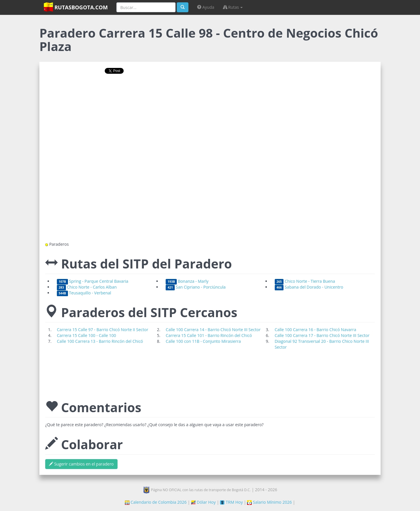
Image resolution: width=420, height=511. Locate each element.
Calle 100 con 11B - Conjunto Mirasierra (203, 341)
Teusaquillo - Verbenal (84, 293)
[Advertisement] (210, 97)
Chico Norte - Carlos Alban (87, 287)
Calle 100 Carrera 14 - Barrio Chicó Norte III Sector (213, 330)
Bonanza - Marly (187, 281)
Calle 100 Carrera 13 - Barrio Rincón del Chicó (100, 341)
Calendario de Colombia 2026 (156, 502)
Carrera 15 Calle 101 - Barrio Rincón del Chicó (209, 335)
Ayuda (206, 7)
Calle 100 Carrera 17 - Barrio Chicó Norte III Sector (322, 335)
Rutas (233, 7)
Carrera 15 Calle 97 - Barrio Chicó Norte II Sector (103, 330)
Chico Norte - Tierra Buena (305, 281)
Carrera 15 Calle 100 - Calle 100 (86, 335)
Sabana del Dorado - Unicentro (309, 287)
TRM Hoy (231, 502)
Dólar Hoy (203, 502)
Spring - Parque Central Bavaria (93, 281)
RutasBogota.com (76, 7)
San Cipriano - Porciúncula (196, 287)
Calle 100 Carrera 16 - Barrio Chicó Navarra (316, 330)
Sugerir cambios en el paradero (81, 464)
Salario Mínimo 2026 (269, 502)
